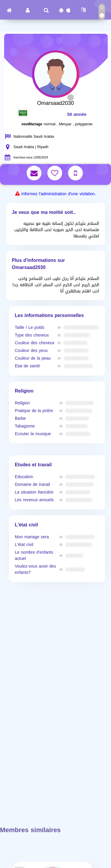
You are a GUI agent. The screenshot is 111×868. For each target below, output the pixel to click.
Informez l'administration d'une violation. (58, 194)
